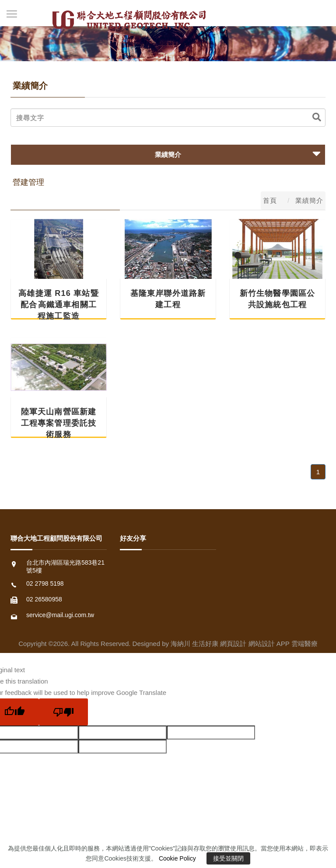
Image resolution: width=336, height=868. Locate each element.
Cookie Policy (177, 858)
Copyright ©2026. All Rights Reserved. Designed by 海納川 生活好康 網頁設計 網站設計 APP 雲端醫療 (168, 644)
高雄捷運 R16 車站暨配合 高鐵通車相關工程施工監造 (58, 305)
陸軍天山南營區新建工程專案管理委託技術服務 (59, 423)
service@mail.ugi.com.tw (60, 615)
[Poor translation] (63, 712)
